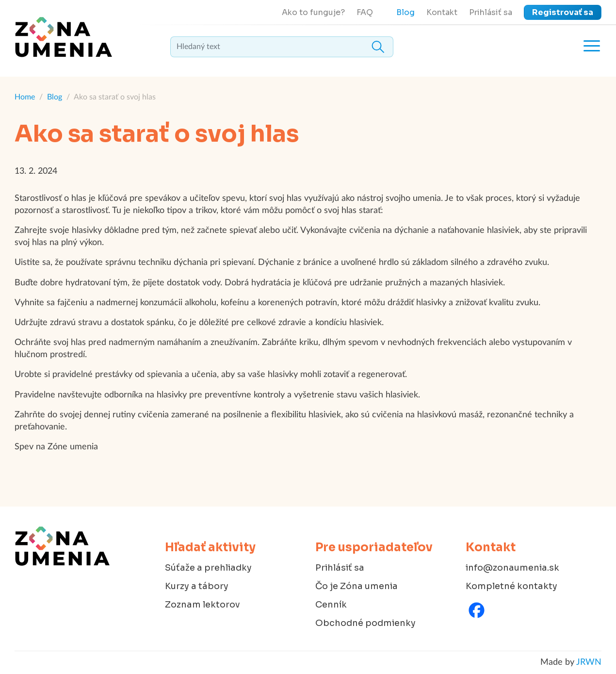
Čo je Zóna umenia (357, 586)
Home (25, 97)
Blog (405, 12)
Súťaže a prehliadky (208, 568)
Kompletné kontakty (511, 586)
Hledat (378, 47)
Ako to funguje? (313, 12)
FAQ (365, 12)
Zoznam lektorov (203, 605)
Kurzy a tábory (197, 586)
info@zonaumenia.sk (512, 568)
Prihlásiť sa (491, 12)
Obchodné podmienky (365, 623)
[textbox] (282, 47)
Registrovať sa (563, 12)
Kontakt (442, 12)
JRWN (589, 662)
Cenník (331, 605)
